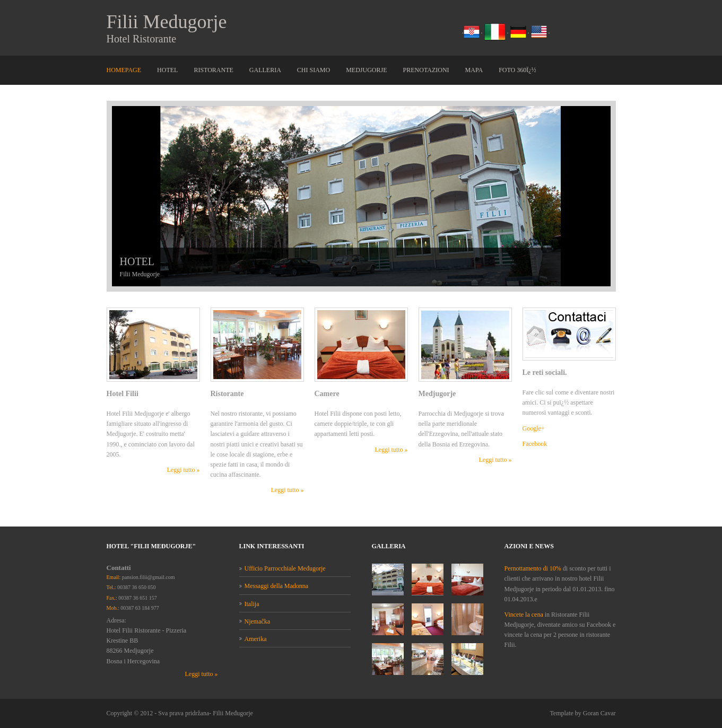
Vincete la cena (525, 615)
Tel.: (111, 587)
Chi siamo (314, 70)
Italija (252, 604)
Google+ (534, 428)
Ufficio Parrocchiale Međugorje (285, 568)
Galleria (265, 70)
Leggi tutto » (184, 470)
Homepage (124, 70)
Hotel (167, 70)
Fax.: (112, 598)
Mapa (474, 70)
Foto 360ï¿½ (517, 70)
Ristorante (213, 70)
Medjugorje (366, 70)
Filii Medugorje (167, 22)
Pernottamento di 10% (533, 568)
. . (496, 31)
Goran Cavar (599, 713)
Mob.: (113, 608)
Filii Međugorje (233, 713)
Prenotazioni (426, 70)
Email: (114, 577)
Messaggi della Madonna (277, 586)
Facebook (535, 444)
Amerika (256, 639)
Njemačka (258, 621)
